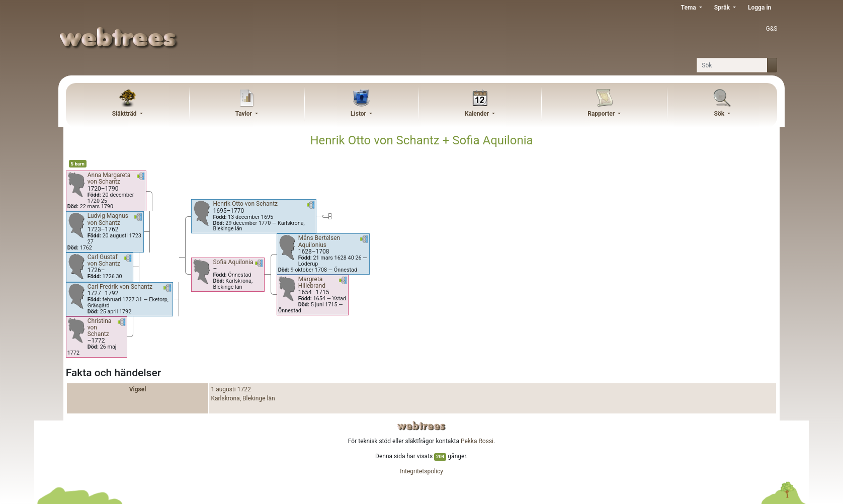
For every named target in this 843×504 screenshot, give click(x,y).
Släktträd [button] (125, 114)
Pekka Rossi (477, 441)
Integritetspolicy (422, 471)
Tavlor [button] (244, 114)
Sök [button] (720, 114)
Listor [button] (359, 114)
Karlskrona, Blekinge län (243, 398)
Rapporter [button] (602, 114)
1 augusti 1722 (231, 389)
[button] (141, 178)
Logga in (760, 8)
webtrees (422, 426)
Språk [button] (723, 8)
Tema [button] (689, 8)
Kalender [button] (478, 114)
